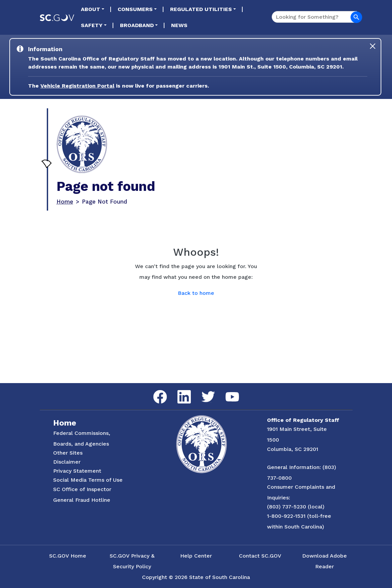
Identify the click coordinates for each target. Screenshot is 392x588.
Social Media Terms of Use (88, 480)
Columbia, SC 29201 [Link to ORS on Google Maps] (293, 449)
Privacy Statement (77, 471)
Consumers (135, 9)
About (91, 9)
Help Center (196, 556)
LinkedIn (179, 390)
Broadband (137, 25)
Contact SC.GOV (260, 556)
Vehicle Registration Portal (77, 86)
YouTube (227, 392)
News (179, 25)
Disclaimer (67, 462)
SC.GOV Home (68, 556)
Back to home (196, 293)
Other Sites (68, 453)
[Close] (373, 46)
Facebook (155, 390)
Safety (92, 25)
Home (65, 202)
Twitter (202, 391)
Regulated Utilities (201, 9)
